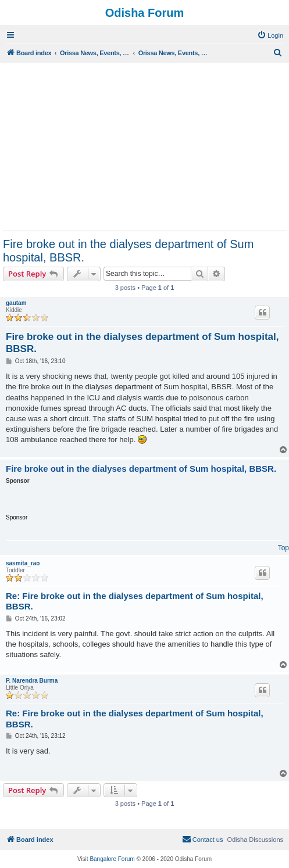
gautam (16, 303)
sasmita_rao (23, 563)
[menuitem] (270, 35)
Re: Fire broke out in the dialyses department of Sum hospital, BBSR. (135, 601)
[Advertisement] (144, 146)
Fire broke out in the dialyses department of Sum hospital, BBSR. (128, 251)
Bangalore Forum (112, 859)
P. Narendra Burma (32, 681)
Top (283, 548)
